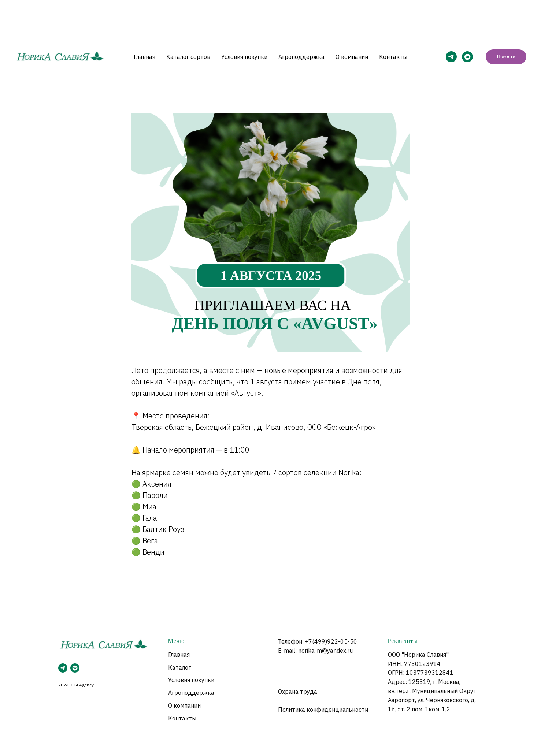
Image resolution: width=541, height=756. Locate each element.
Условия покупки (244, 57)
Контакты (393, 57)
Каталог (179, 667)
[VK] (467, 57)
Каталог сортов (188, 57)
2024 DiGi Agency (76, 685)
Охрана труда (298, 692)
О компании (352, 57)
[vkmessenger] (75, 668)
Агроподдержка (301, 57)
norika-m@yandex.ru (325, 651)
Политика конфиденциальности (323, 710)
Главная (144, 57)
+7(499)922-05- (327, 641)
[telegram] (63, 668)
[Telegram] (451, 57)
